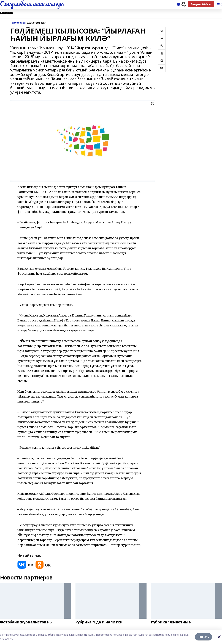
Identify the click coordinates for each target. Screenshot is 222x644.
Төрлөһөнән (18, 23)
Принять (203, 637)
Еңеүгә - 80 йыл (201, 4)
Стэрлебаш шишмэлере (32, 4)
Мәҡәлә (6, 13)
